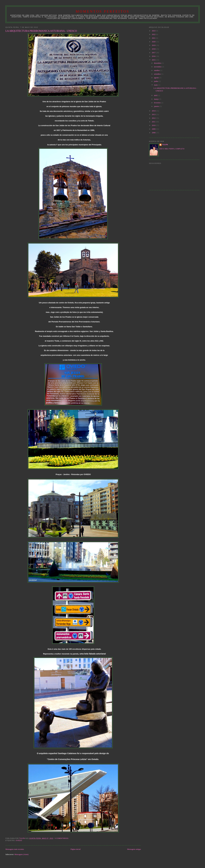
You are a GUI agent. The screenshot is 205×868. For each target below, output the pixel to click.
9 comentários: (62, 838)
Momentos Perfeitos (103, 11)
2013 (154, 114)
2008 (154, 133)
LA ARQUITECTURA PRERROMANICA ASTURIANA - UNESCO (41, 31)
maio (156, 85)
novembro (158, 67)
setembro (158, 74)
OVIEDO (19, 840)
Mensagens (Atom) (22, 854)
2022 (154, 34)
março (157, 99)
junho (156, 81)
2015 (154, 60)
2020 (154, 42)
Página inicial (75, 849)
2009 (154, 129)
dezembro (158, 63)
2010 (154, 125)
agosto (157, 78)
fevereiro (158, 103)
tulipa (165, 145)
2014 (154, 111)
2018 (154, 49)
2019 (154, 45)
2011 (154, 122)
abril (156, 95)
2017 (154, 53)
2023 (154, 31)
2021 (154, 38)
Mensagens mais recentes (15, 849)
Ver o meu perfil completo (172, 149)
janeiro (157, 106)
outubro (157, 70)
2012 (154, 118)
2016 (154, 56)
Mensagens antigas (134, 849)
